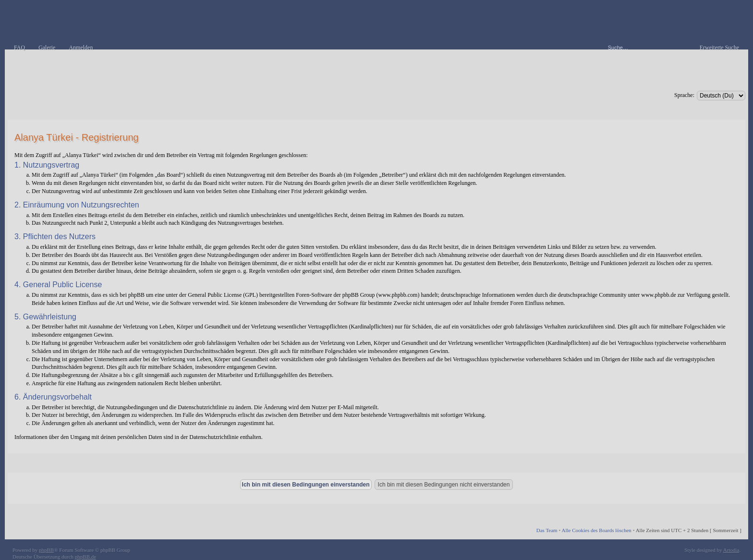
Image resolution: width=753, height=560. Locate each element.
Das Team (547, 530)
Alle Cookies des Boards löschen (596, 530)
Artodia (731, 550)
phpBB (46, 550)
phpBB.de (85, 557)
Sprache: (684, 95)
